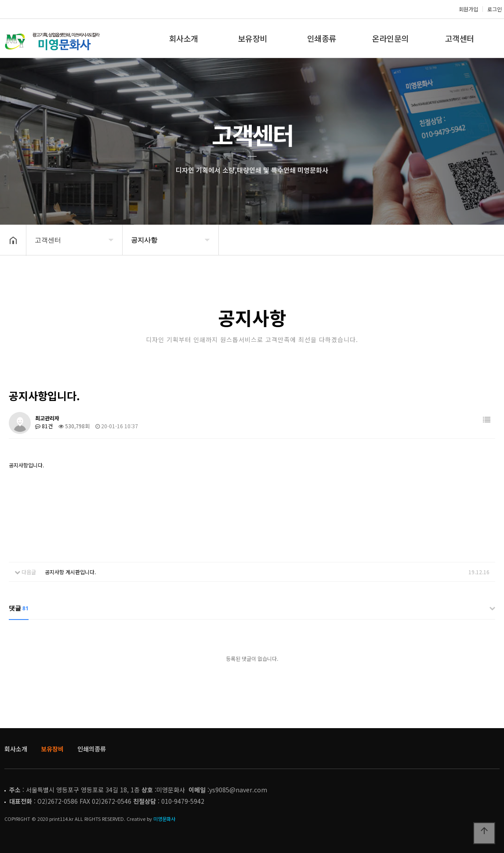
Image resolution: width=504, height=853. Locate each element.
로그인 (495, 9)
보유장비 (253, 38)
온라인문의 (390, 38)
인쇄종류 (322, 38)
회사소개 (184, 38)
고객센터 (460, 38)
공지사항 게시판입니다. (70, 572)
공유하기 (484, 239)
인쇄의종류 (92, 749)
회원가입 (468, 9)
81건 (44, 426)
